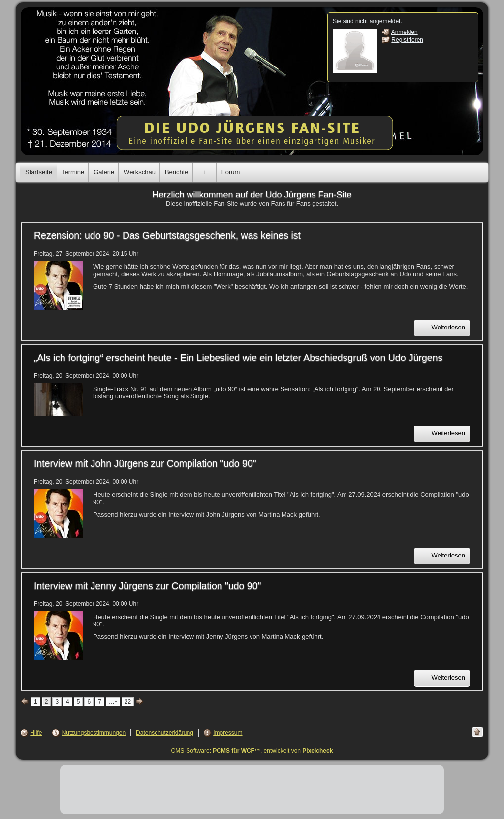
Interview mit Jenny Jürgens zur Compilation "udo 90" (147, 586)
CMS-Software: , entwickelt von (252, 751)
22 (128, 702)
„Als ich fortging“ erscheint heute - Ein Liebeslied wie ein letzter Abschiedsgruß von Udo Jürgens (238, 358)
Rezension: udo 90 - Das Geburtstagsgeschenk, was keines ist (167, 235)
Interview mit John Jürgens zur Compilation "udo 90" (145, 463)
